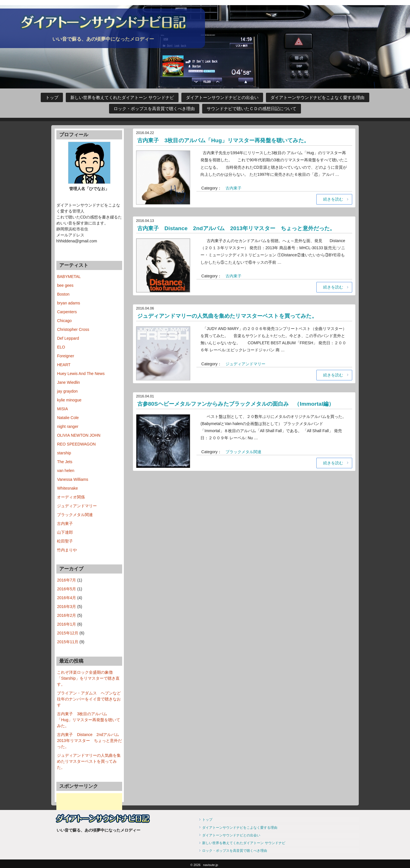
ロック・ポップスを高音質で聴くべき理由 (154, 109)
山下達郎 (65, 532)
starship (64, 453)
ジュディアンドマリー (245, 363)
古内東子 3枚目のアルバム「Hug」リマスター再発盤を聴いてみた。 (227, 140)
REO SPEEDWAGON (76, 444)
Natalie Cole (68, 418)
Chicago (64, 321)
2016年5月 (66, 589)
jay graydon (67, 391)
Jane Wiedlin (68, 382)
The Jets (65, 462)
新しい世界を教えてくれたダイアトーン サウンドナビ (122, 98)
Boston (63, 294)
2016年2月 (66, 615)
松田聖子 (65, 541)
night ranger (68, 426)
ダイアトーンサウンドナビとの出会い (222, 98)
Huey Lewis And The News (81, 374)
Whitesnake (67, 488)
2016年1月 (66, 624)
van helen (66, 471)
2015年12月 (68, 633)
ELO (61, 347)
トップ (52, 98)
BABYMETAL (69, 277)
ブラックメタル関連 (243, 451)
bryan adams (68, 303)
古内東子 (233, 188)
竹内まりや (67, 550)
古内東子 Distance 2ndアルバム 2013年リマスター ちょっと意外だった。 (240, 228)
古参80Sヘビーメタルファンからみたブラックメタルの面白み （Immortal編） (239, 403)
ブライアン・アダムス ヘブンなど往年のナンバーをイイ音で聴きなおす (89, 699)
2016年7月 (66, 580)
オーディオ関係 (71, 497)
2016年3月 (66, 607)
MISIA (62, 409)
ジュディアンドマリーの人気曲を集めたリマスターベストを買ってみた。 (231, 316)
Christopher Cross (73, 329)
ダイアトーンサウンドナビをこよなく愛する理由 (317, 98)
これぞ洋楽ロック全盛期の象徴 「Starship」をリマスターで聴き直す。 (88, 678)
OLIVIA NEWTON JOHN (79, 435)
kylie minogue (69, 400)
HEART (64, 365)
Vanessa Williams (72, 479)
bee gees (65, 285)
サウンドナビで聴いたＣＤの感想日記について (252, 109)
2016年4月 (66, 598)
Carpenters (67, 312)
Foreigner (65, 356)
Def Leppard (68, 338)
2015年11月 (68, 642)
